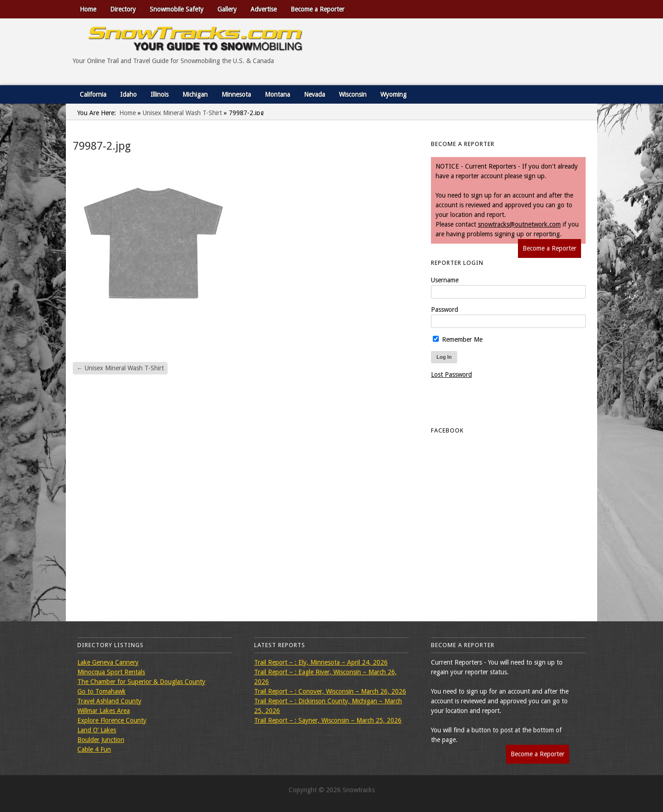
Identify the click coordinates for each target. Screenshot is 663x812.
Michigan (195, 94)
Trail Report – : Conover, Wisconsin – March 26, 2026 (330, 691)
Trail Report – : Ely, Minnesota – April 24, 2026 (321, 662)
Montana (277, 94)
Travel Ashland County (109, 701)
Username (445, 280)
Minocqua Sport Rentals (111, 672)
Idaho (128, 94)
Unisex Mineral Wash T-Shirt (182, 113)
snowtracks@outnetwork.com (519, 224)
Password (445, 310)
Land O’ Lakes (97, 730)
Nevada (314, 94)
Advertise (264, 9)
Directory (123, 9)
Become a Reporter (317, 9)
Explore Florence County (112, 720)
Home (88, 9)
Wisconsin (353, 94)
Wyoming (393, 94)
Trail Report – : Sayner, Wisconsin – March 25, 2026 (328, 720)
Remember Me (458, 339)
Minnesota (236, 94)
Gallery (227, 9)
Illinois (160, 94)
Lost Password (451, 374)
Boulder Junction (101, 740)
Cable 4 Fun (94, 749)
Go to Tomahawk (102, 691)
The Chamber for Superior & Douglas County (141, 682)
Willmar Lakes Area (104, 711)
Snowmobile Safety (177, 9)
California (93, 94)
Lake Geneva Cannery (108, 662)
